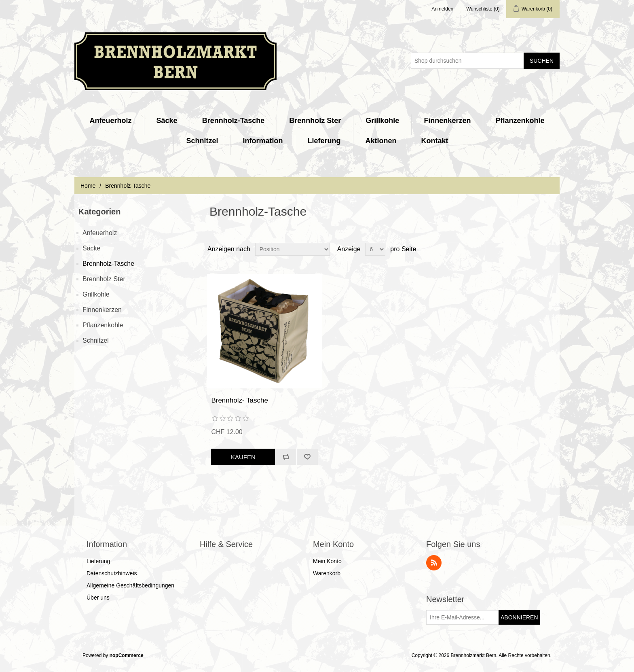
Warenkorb (327, 573)
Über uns (98, 598)
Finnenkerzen (447, 121)
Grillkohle (382, 121)
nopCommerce (127, 655)
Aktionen (381, 141)
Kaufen (243, 457)
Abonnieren (519, 617)
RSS (434, 563)
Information (263, 141)
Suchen (542, 61)
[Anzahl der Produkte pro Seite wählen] (375, 249)
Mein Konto (327, 561)
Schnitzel (202, 141)
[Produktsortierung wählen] (293, 249)
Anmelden (442, 9)
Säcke (167, 121)
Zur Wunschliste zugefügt (307, 457)
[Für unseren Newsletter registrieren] (463, 617)
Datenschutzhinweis (112, 573)
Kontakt (435, 141)
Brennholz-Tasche (234, 121)
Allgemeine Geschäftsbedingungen (130, 585)
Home (88, 186)
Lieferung (324, 141)
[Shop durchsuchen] (467, 61)
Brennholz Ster (315, 121)
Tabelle (538, 249)
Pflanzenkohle (520, 121)
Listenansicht (553, 249)
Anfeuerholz (111, 121)
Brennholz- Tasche (240, 400)
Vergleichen (286, 457)
